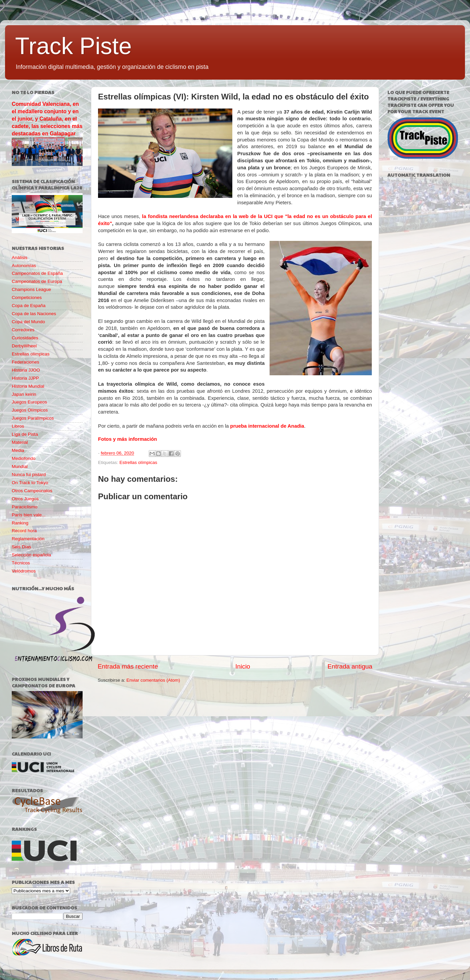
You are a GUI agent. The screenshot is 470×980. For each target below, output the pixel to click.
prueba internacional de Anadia (267, 426)
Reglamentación (28, 539)
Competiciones (27, 297)
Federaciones (26, 362)
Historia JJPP (25, 378)
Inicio (243, 666)
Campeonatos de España (37, 273)
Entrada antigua (350, 666)
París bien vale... (29, 515)
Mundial (20, 466)
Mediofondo (24, 458)
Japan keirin (24, 394)
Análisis (20, 258)
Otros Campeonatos (32, 491)
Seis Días (21, 547)
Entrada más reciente (128, 666)
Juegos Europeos (29, 402)
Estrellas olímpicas (138, 462)
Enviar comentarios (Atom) (153, 680)
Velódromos (24, 571)
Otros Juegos (25, 499)
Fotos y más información (128, 439)
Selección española (31, 555)
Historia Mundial (28, 386)
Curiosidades (25, 338)
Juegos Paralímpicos (33, 418)
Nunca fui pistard (29, 475)
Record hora (24, 531)
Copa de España (29, 306)
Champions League (31, 289)
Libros (18, 426)
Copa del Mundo (28, 322)
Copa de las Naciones (34, 314)
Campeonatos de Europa (37, 281)
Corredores (23, 330)
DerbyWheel (24, 346)
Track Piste (73, 46)
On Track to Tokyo (30, 483)
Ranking (20, 523)
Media (18, 450)
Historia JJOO (26, 370)
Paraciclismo (25, 507)
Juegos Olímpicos (30, 410)
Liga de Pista (25, 434)
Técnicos (21, 563)
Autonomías (24, 266)
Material (20, 442)
